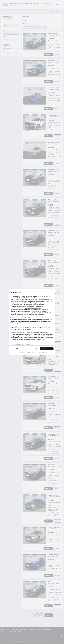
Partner (41, 296)
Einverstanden (47, 349)
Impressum (21, 353)
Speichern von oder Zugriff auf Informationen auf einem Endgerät (29, 318)
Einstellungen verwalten (32, 349)
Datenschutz (32, 353)
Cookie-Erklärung (42, 353)
